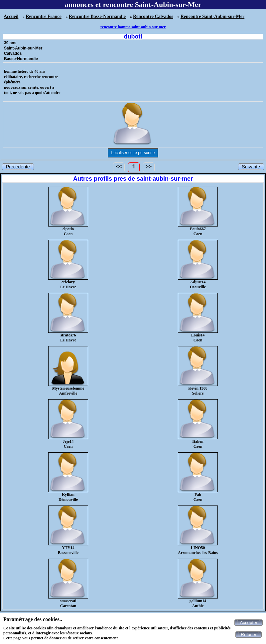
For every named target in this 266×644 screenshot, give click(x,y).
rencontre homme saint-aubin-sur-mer (133, 27)
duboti (133, 37)
